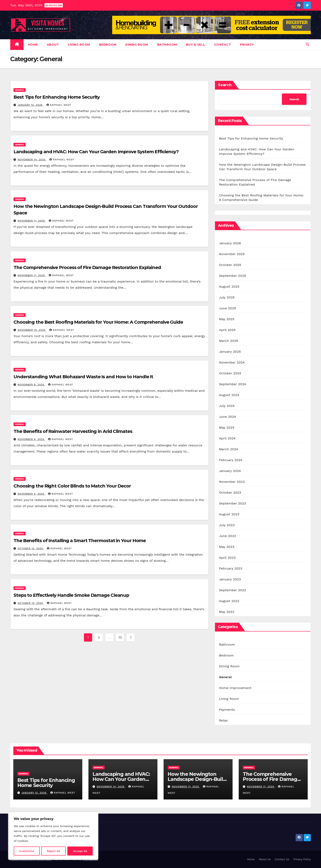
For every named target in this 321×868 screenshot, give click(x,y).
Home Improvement (235, 688)
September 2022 (233, 590)
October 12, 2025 (31, 548)
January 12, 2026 (31, 105)
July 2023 (227, 525)
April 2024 (227, 438)
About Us (265, 859)
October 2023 (230, 493)
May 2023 (227, 547)
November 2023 (232, 482)
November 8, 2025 (31, 385)
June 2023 (228, 536)
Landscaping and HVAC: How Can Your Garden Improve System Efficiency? (96, 152)
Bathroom (167, 45)
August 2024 (229, 395)
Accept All (80, 851)
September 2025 (233, 276)
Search (225, 85)
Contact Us (282, 859)
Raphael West (59, 105)
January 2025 (230, 352)
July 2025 (227, 297)
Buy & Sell (196, 45)
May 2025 (227, 319)
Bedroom (108, 45)
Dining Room (137, 45)
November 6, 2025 (31, 439)
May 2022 (227, 612)
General (20, 90)
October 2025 (230, 265)
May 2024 (227, 427)
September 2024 (233, 384)
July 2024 (227, 406)
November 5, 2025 (31, 494)
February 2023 (231, 568)
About (53, 45)
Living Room (79, 45)
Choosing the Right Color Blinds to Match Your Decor (72, 486)
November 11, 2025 (32, 221)
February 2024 (231, 460)
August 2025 (229, 287)
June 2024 (228, 417)
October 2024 (230, 373)
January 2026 (230, 243)
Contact (223, 45)
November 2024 (232, 362)
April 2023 (227, 558)
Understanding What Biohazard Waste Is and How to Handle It (83, 377)
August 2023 (229, 514)
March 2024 (229, 449)
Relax (223, 720)
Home (33, 45)
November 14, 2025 (32, 160)
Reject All (54, 851)
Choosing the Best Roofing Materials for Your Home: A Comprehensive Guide (98, 322)
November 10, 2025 (32, 330)
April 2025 (227, 330)
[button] (307, 44)
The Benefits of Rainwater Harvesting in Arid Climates (73, 431)
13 (120, 637)
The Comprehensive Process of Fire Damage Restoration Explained (87, 267)
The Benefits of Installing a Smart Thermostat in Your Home (80, 541)
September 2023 (233, 503)
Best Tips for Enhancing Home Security (57, 97)
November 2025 (232, 254)
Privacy (247, 45)
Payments (227, 710)
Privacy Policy (302, 859)
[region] (53, 836)
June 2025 (228, 308)
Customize (27, 851)
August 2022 (229, 601)
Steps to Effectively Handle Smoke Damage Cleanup (71, 595)
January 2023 (230, 579)
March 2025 (229, 341)
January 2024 (230, 471)
